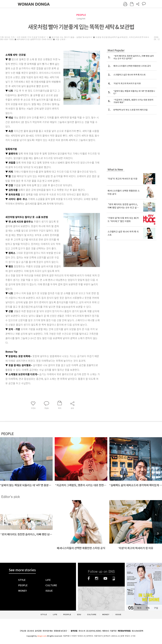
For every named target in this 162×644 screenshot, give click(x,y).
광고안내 (31, 631)
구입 (156, 608)
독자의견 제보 (48, 631)
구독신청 (23, 631)
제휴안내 (105, 631)
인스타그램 (97, 578)
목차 (139, 608)
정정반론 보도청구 (60, 631)
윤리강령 (38, 631)
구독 (148, 608)
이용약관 (113, 631)
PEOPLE (81, 15)
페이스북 (89, 578)
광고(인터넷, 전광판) (94, 631)
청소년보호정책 (137, 631)
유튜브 (105, 578)
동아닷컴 (74, 631)
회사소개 (82, 631)
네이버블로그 (114, 578)
